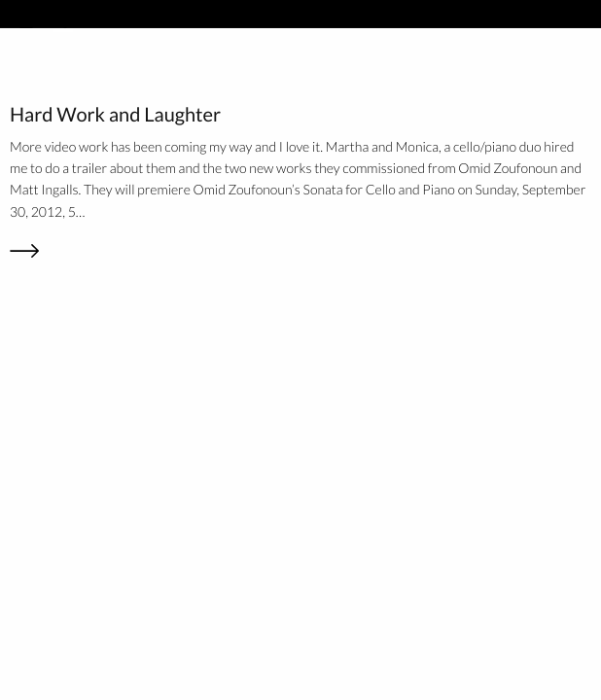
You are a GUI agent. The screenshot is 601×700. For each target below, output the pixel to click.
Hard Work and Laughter (115, 115)
